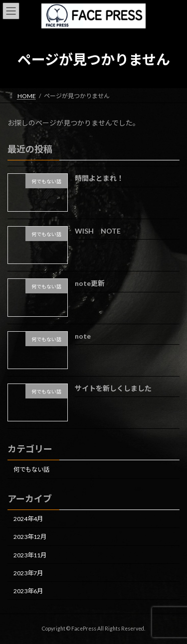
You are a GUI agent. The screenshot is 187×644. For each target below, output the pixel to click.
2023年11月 (30, 555)
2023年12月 (30, 537)
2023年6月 (28, 591)
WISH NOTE (98, 231)
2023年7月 (28, 573)
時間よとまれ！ (99, 178)
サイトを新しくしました (113, 388)
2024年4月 (28, 519)
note (83, 335)
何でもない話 (31, 469)
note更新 (90, 283)
